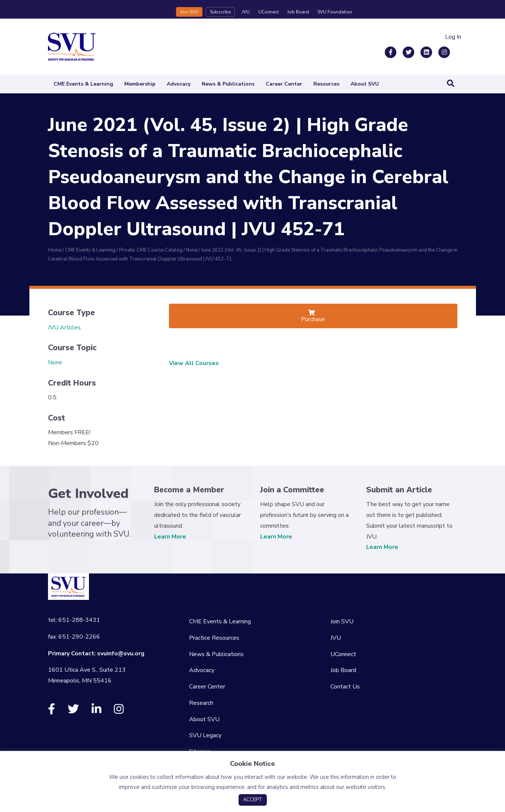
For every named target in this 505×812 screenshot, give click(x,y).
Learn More (170, 537)
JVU (246, 12)
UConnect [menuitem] (343, 654)
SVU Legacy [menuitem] (205, 735)
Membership (140, 84)
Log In (453, 37)
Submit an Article (399, 490)
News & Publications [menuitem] (216, 654)
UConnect (269, 12)
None (55, 362)
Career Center (284, 84)
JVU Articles (64, 327)
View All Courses (194, 363)
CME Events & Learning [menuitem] (220, 621)
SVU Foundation (335, 12)
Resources (326, 84)
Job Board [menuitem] (343, 670)
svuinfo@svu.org (121, 653)
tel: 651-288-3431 (74, 620)
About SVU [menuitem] (204, 719)
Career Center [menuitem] (207, 687)
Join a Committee (292, 490)
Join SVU (189, 12)
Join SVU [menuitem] (342, 621)
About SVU (365, 84)
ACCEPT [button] (253, 800)
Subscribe (220, 12)
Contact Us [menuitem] (345, 687)
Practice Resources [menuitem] (214, 638)
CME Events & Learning (83, 84)
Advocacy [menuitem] (202, 670)
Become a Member (189, 490)
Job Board (298, 12)
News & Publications (228, 84)
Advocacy (179, 84)
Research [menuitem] (201, 703)
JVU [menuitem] (336, 638)
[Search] (451, 83)
